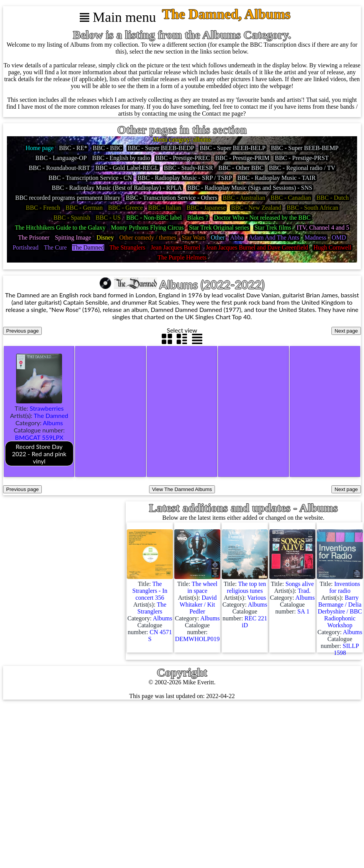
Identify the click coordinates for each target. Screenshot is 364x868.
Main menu (118, 17)
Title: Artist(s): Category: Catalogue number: (39, 431)
